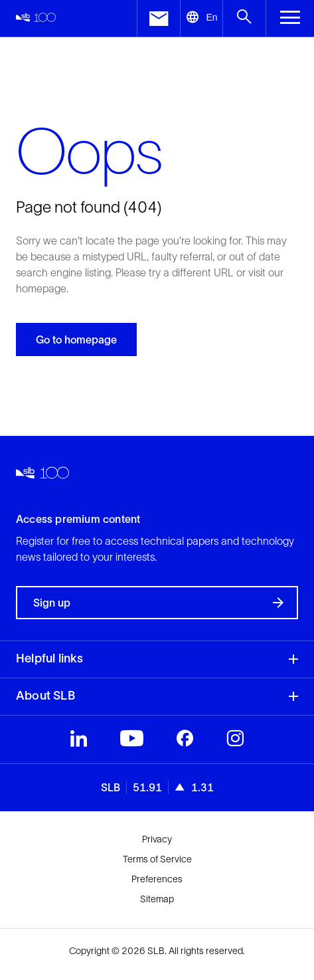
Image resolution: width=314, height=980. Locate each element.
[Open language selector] (201, 18)
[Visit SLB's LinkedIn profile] (79, 741)
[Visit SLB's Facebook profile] (185, 741)
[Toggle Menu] (290, 18)
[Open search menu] (244, 18)
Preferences (157, 879)
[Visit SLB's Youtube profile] (132, 741)
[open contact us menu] (158, 18)
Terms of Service (157, 859)
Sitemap (157, 899)
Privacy (157, 839)
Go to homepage (76, 340)
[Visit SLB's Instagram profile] (235, 741)
